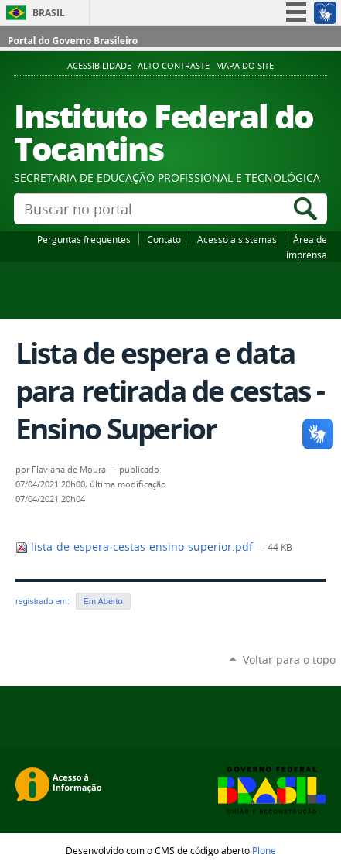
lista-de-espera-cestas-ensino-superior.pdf (136, 547)
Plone (264, 850)
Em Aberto (103, 601)
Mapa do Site (245, 66)
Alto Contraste (174, 66)
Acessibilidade (99, 66)
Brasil (49, 13)
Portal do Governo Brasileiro (73, 41)
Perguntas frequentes (84, 239)
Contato (164, 239)
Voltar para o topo (289, 660)
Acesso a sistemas (237, 239)
